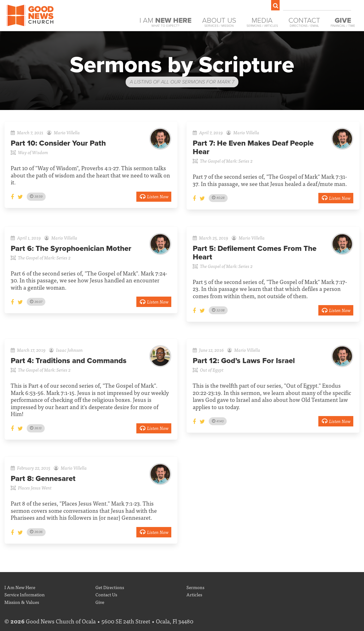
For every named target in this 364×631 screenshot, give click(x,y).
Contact (304, 22)
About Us (219, 22)
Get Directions (110, 587)
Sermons (195, 587)
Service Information (25, 594)
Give (100, 602)
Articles (194, 594)
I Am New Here (20, 587)
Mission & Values (22, 602)
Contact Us (106, 594)
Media (262, 22)
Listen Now (154, 196)
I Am (165, 22)
